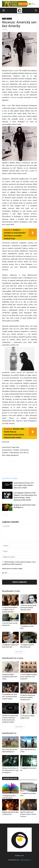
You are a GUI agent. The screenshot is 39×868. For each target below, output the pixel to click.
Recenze (15, 15)
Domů (4, 15)
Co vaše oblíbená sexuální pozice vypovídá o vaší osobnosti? (29, 677)
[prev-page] (3, 515)
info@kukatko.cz (25, 860)
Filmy (9, 15)
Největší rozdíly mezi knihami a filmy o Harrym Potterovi (28, 814)
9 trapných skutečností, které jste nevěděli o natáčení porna (28, 697)
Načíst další (20, 652)
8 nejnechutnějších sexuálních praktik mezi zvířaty (10, 677)
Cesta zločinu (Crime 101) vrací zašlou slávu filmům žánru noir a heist (24, 485)
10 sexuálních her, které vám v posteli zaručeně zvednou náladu (10, 697)
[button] (4, 10)
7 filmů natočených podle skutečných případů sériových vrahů (28, 608)
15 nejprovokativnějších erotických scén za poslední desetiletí (10, 610)
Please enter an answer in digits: (12, 569)
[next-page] (7, 515)
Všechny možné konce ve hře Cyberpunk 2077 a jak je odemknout (10, 770)
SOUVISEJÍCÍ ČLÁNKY (10, 478)
